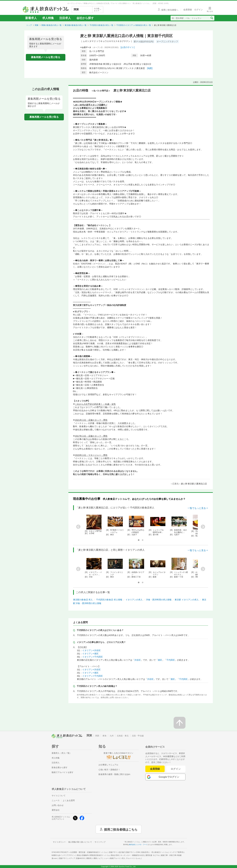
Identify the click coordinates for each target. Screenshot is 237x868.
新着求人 (31, 18)
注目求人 (65, 18)
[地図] (150, 68)
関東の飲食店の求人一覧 (52, 25)
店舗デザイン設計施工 (124, 852)
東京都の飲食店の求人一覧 (76, 25)
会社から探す (85, 18)
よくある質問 (69, 800)
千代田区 (171, 660)
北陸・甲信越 (138, 736)
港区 (160, 660)
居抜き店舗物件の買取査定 (98, 855)
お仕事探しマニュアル (108, 765)
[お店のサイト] (128, 47)
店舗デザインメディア (72, 858)
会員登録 (155, 769)
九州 (112, 736)
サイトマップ (100, 842)
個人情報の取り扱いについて (80, 842)
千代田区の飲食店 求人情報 (109, 600)
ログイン (176, 769)
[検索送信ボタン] (212, 18)
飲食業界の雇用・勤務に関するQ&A (114, 774)
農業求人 (94, 858)
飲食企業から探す (60, 767)
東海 (104, 736)
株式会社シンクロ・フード (138, 845)
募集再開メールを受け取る (46, 57)
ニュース (56, 800)
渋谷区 (138, 660)
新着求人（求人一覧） (62, 753)
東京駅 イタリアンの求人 (187, 600)
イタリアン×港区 (90, 654)
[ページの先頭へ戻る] (180, 723)
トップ (29, 25)
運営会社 (56, 810)
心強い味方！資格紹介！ (109, 770)
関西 (97, 736)
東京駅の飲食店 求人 (83, 600)
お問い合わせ (58, 805)
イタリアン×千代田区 (92, 657)
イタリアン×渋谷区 (91, 650)
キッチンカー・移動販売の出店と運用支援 (140, 855)
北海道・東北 (123, 736)
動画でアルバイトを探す (63, 772)
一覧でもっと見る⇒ (198, 508)
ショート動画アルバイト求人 (122, 858)
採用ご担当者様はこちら (121, 829)
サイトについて (59, 796)
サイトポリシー (59, 842)
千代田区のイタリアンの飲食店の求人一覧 (134, 25)
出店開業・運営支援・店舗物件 (89, 852)
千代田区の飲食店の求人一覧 (101, 25)
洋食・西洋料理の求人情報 (159, 600)
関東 (37, 25)
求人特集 (48, 18)
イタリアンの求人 (134, 600)
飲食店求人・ (155, 852)
